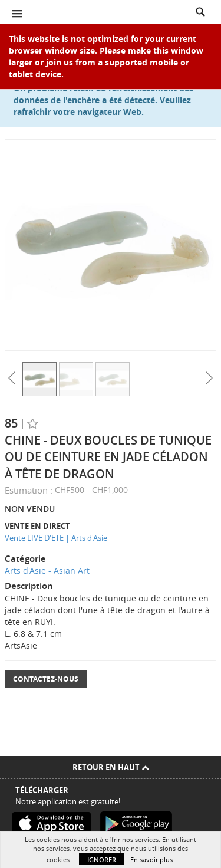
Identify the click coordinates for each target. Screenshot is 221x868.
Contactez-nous (46, 679)
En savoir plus (151, 859)
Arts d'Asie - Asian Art (47, 571)
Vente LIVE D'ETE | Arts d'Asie (56, 538)
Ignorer (102, 859)
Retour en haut (111, 767)
